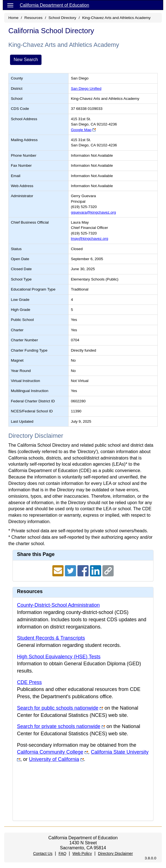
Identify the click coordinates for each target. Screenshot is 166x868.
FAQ (62, 854)
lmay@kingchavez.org (89, 239)
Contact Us (43, 854)
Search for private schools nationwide (59, 726)
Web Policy (82, 854)
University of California (54, 759)
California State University (120, 752)
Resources (34, 18)
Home (13, 18)
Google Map (81, 130)
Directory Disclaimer (115, 854)
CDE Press (29, 682)
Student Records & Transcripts (51, 638)
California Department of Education (54, 5)
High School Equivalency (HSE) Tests (59, 657)
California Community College (50, 752)
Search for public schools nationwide (58, 708)
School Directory (62, 18)
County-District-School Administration (58, 605)
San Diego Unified (86, 89)
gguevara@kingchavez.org (93, 212)
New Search (26, 60)
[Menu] (10, 5)
